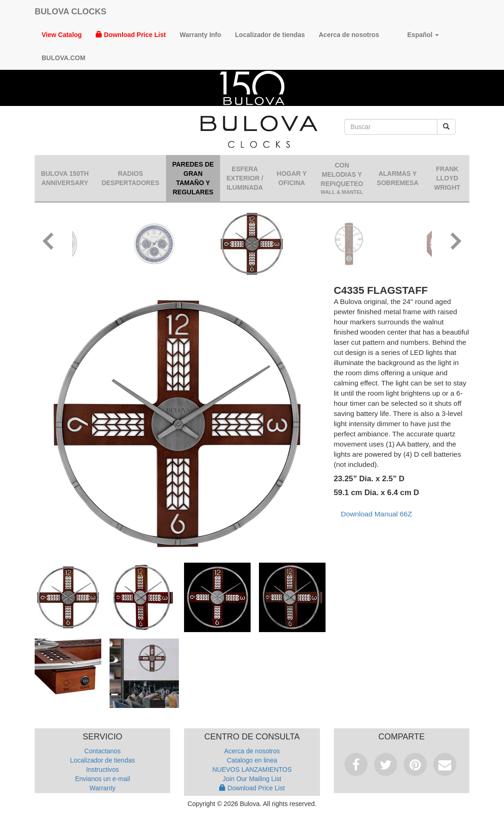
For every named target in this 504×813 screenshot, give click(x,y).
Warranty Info (201, 35)
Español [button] (416, 35)
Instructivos (102, 770)
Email (445, 764)
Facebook (356, 764)
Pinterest (415, 764)
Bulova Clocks (71, 12)
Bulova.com (64, 58)
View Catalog (62, 35)
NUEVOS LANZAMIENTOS (252, 770)
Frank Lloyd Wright (447, 178)
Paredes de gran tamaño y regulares (193, 178)
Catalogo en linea (252, 760)
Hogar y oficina (292, 178)
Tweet (386, 764)
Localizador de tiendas (270, 35)
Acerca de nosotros (349, 35)
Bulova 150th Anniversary (65, 178)
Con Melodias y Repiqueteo (342, 179)
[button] (49, 242)
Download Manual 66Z (376, 514)
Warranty (103, 788)
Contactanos (102, 751)
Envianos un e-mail (102, 779)
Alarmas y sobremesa (398, 178)
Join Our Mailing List (252, 779)
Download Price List (131, 35)
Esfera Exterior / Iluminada (245, 178)
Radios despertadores (131, 178)
